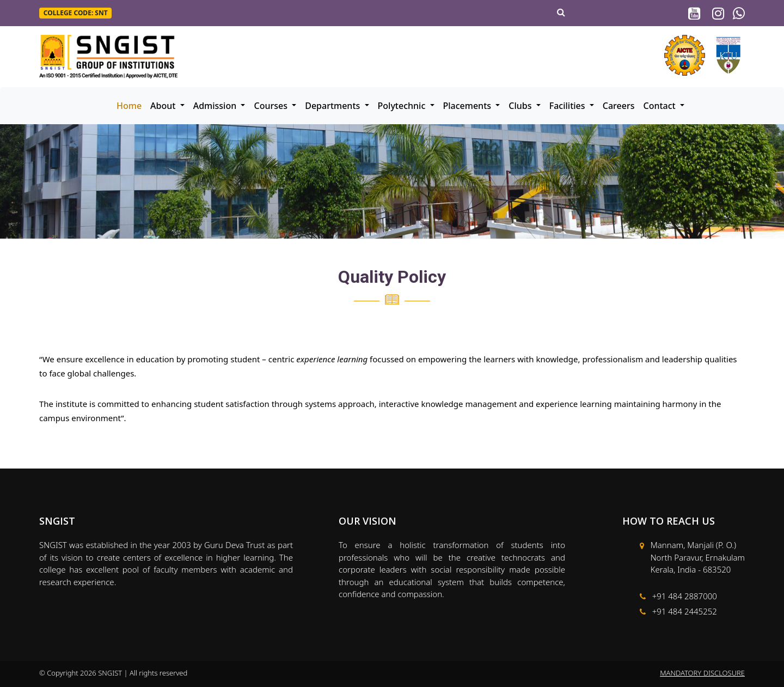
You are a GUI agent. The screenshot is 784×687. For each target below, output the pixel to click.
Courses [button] (272, 106)
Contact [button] (661, 106)
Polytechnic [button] (403, 106)
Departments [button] (333, 106)
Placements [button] (468, 106)
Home (129, 106)
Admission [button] (216, 106)
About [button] (164, 106)
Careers (619, 106)
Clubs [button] (521, 106)
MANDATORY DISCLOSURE (702, 673)
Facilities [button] (568, 106)
